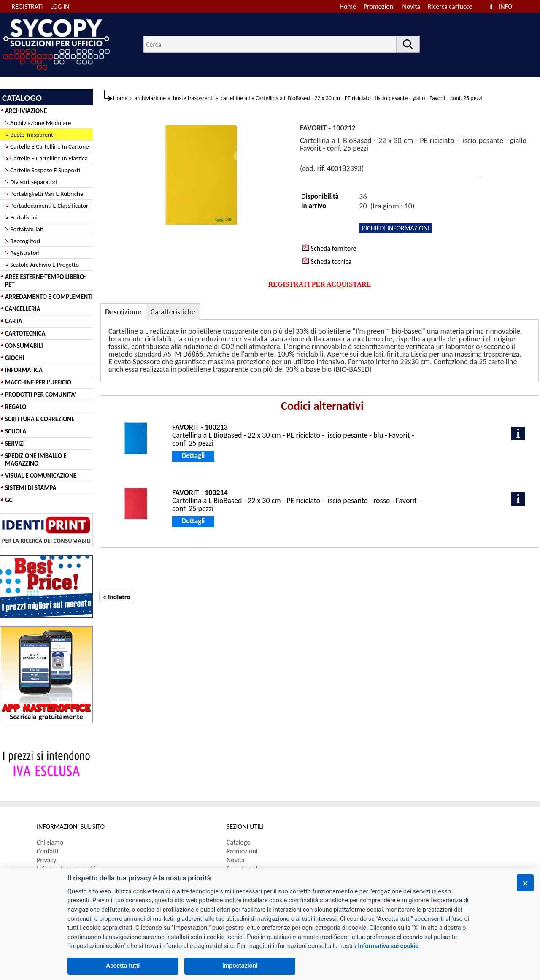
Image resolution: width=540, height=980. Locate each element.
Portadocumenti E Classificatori (50, 206)
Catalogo (239, 842)
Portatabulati (27, 229)
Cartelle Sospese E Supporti (45, 170)
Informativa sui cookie (388, 946)
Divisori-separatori (34, 182)
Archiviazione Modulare (40, 123)
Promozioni (379, 7)
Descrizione (123, 312)
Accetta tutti (123, 966)
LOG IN (60, 7)
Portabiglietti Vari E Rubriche (47, 194)
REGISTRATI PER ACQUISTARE (320, 284)
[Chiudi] (525, 883)
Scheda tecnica (327, 261)
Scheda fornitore (329, 248)
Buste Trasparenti (32, 135)
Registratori (25, 253)
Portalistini (24, 217)
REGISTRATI (27, 7)
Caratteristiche (173, 312)
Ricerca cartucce (450, 7)
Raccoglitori (25, 241)
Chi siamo (50, 842)
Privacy (46, 860)
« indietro (117, 597)
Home (348, 7)
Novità (411, 7)
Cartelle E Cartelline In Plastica (49, 158)
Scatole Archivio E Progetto (45, 265)
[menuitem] (454, 7)
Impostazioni (240, 966)
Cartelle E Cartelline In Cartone (50, 146)
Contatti (48, 851)
